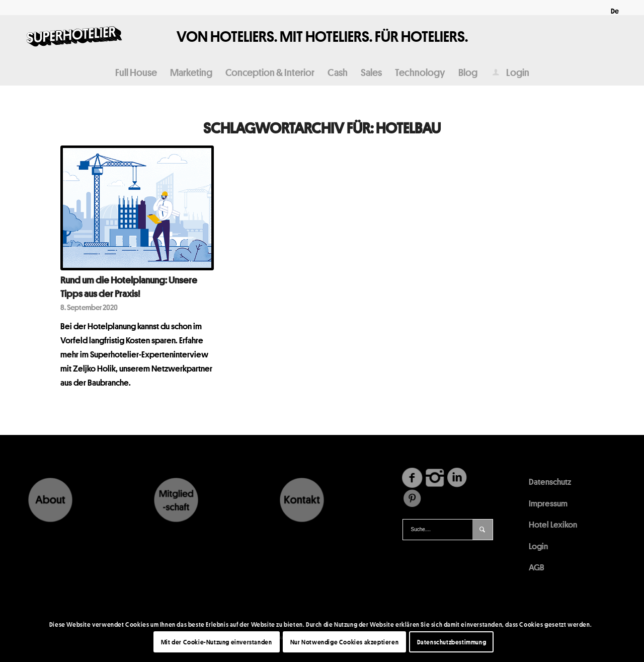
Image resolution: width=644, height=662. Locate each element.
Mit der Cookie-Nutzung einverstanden (217, 642)
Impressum (548, 503)
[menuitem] (612, 11)
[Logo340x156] (74, 37)
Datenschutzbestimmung (452, 642)
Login (538, 546)
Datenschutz (550, 482)
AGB (537, 567)
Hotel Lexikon (553, 524)
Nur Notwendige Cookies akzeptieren (344, 642)
